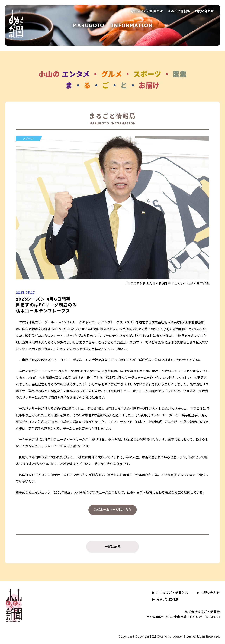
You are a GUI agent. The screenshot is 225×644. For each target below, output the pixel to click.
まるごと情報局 (179, 11)
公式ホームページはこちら (113, 510)
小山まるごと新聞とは (147, 11)
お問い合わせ (204, 11)
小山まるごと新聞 (16, 23)
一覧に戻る (112, 547)
